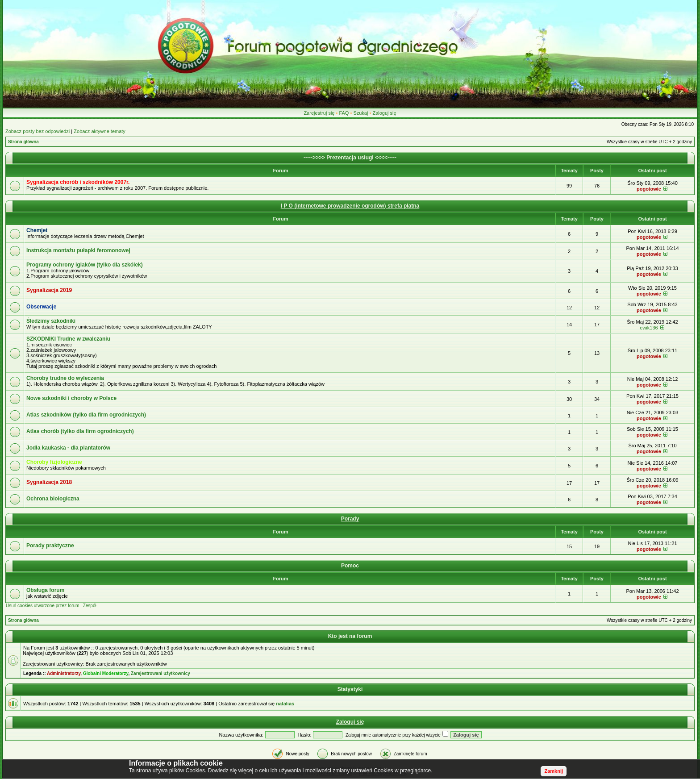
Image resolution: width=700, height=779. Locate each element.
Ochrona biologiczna (53, 499)
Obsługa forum (45, 590)
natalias (285, 704)
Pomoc (350, 566)
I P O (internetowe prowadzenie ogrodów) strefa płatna (350, 206)
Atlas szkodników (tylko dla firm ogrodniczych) (86, 415)
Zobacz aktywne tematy (100, 131)
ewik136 (649, 328)
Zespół (90, 606)
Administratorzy (64, 673)
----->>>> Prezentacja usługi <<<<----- (350, 158)
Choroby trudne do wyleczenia (65, 378)
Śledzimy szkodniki (51, 321)
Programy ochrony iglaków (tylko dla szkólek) (85, 265)
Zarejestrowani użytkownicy (160, 673)
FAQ (344, 113)
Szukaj (360, 113)
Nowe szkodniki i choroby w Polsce (71, 398)
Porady (350, 519)
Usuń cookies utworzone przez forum (43, 606)
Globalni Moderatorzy (106, 673)
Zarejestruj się (319, 113)
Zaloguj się (384, 113)
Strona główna (23, 142)
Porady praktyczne (50, 546)
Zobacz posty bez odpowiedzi (37, 131)
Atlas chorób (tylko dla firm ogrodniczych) (80, 431)
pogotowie (649, 189)
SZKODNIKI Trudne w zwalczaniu (68, 339)
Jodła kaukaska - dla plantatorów (68, 448)
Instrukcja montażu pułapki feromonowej (78, 250)
